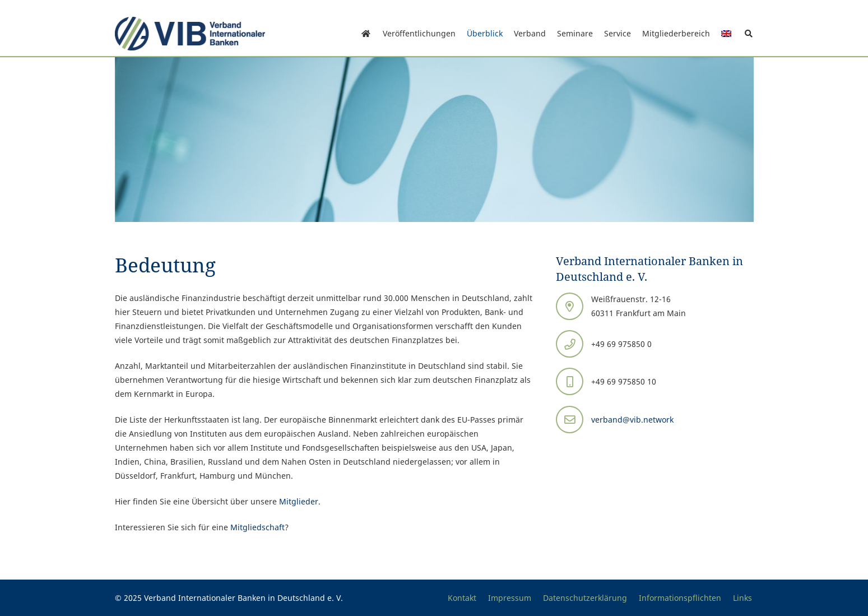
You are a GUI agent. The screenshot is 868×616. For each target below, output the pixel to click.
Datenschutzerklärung (585, 598)
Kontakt (462, 598)
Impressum (510, 598)
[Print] (190, 34)
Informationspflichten (680, 598)
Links (742, 598)
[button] (749, 34)
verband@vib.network (632, 420)
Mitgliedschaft (257, 527)
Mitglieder (299, 501)
